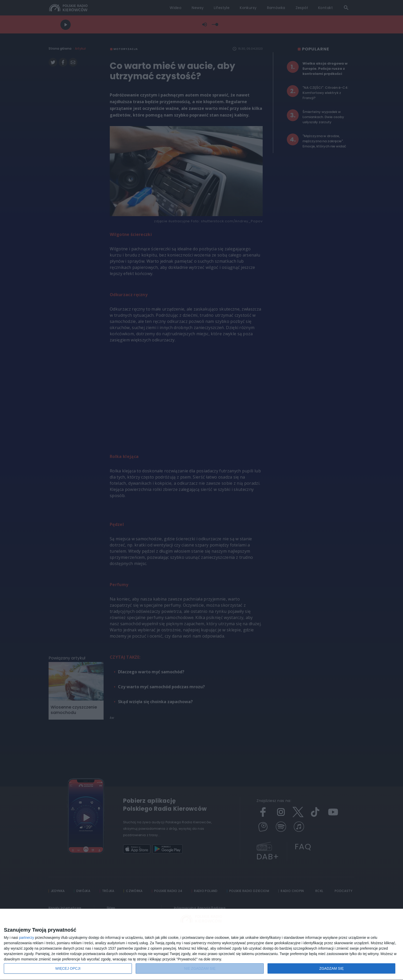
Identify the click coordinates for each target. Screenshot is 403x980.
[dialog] (201, 944)
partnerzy (26, 938)
